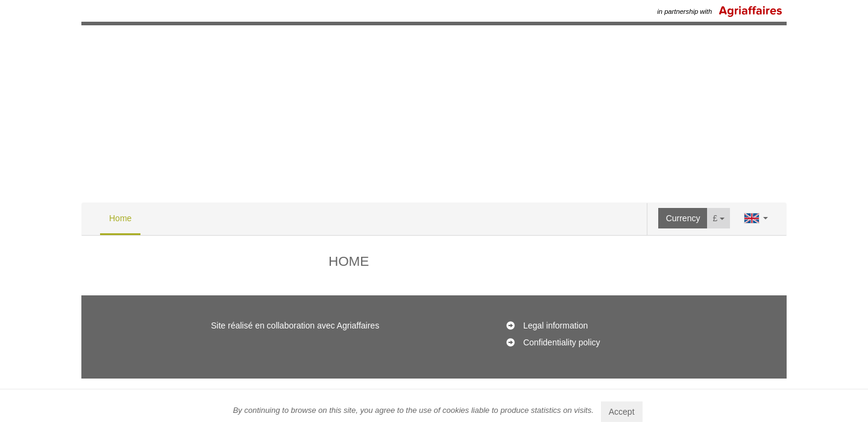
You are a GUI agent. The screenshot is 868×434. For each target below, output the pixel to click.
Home (120, 218)
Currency (683, 218)
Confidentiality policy (562, 342)
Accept (622, 412)
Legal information (555, 325)
